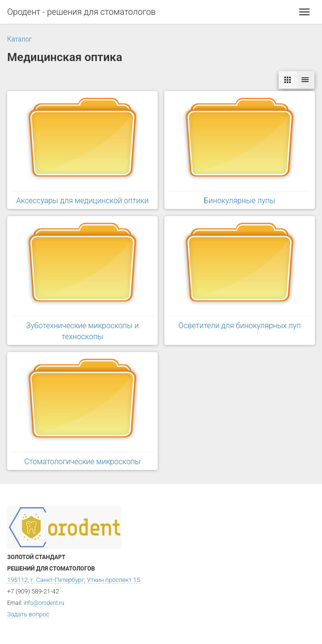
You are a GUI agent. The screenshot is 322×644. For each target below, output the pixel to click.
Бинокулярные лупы (240, 201)
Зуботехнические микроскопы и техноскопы (82, 331)
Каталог (20, 39)
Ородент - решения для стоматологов (81, 12)
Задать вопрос (28, 614)
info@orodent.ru (44, 603)
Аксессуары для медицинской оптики (82, 201)
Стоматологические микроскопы (82, 462)
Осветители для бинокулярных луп (240, 326)
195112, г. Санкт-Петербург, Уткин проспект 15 (74, 580)
